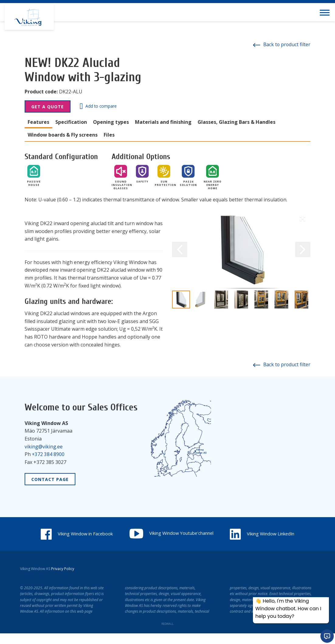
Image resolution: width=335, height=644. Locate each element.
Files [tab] (109, 135)
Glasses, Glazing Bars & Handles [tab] (237, 122)
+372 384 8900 (48, 454)
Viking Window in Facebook (113, 533)
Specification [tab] (71, 122)
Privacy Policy (63, 579)
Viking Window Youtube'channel (216, 533)
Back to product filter (281, 44)
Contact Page (50, 479)
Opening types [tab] (111, 122)
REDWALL (167, 634)
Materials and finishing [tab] (163, 122)
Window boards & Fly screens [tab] (63, 135)
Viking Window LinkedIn (167, 544)
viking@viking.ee (44, 446)
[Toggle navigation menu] (326, 12)
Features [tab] (38, 122)
